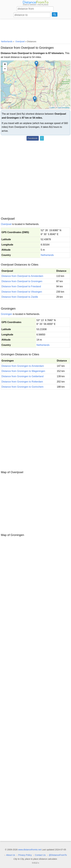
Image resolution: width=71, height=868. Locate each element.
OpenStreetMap (64, 108)
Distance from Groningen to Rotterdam (22, 382)
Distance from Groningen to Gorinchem (22, 387)
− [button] (5, 69)
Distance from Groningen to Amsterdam (23, 366)
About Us (11, 855)
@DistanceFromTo (58, 855)
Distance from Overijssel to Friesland (21, 286)
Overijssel (6, 224)
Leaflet (52, 108)
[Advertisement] (35, 29)
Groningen (7, 314)
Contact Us (40, 855)
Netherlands (47, 255)
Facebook (33, 138)
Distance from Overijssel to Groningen (22, 281)
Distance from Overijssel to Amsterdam (22, 276)
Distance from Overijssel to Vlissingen (22, 292)
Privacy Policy (25, 855)
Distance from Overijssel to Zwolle (20, 297)
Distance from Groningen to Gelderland (22, 376)
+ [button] (5, 65)
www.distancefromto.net (30, 850)
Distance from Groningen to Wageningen (23, 371)
